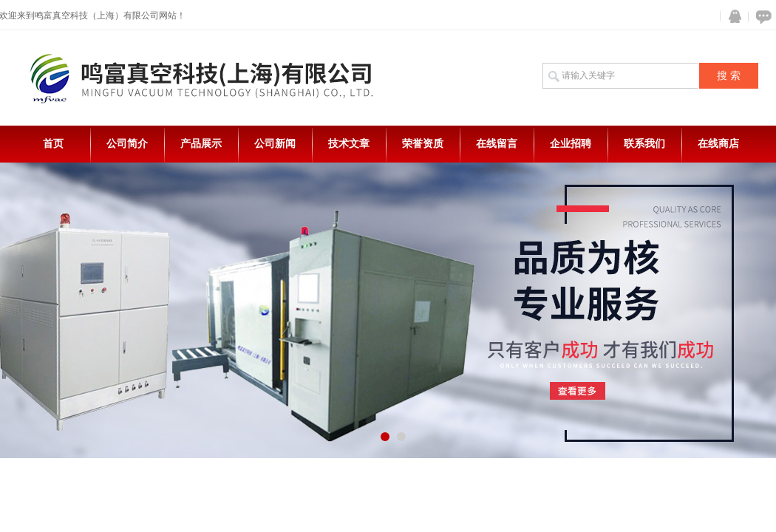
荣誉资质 (423, 144)
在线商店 (718, 144)
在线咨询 (761, 17)
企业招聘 (571, 144)
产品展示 (201, 144)
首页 (53, 144)
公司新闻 (275, 144)
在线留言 (497, 144)
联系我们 (644, 144)
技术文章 (349, 144)
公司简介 (127, 144)
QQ (732, 17)
